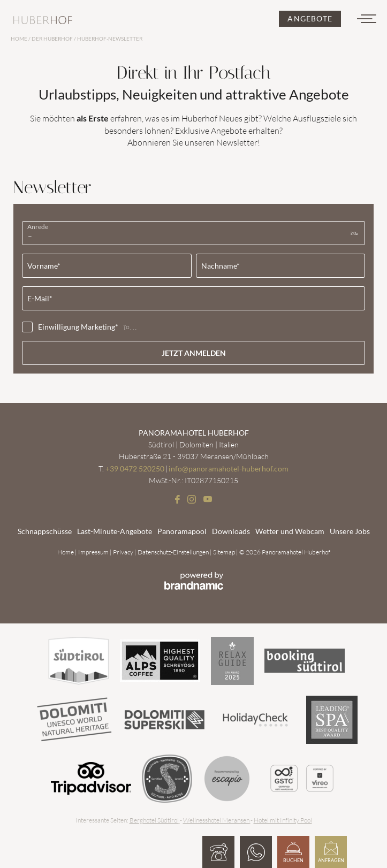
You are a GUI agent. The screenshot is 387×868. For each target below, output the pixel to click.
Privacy (124, 552)
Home (20, 39)
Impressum (94, 552)
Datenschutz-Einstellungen (174, 552)
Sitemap (225, 552)
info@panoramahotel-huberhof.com (229, 469)
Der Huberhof (53, 39)
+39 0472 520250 (135, 469)
